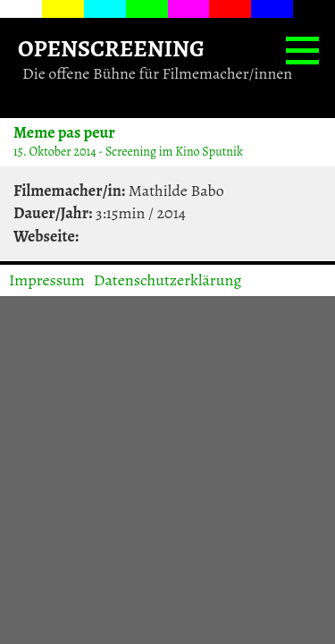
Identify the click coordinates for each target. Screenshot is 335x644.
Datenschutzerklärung (168, 280)
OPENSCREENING (111, 48)
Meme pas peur (64, 132)
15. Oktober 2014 (55, 152)
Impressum (47, 280)
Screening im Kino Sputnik (174, 152)
